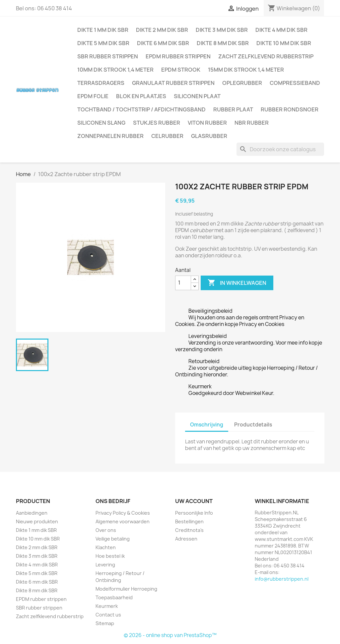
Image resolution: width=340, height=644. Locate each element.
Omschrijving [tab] (207, 425)
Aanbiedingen (32, 513)
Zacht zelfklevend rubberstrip (266, 56)
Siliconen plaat (197, 96)
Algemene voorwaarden (123, 521)
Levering (105, 565)
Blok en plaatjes (141, 96)
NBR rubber (252, 123)
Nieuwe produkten (37, 521)
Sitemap (105, 623)
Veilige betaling (113, 539)
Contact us (108, 615)
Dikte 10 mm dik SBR (284, 43)
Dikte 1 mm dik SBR (103, 30)
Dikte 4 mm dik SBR (281, 30)
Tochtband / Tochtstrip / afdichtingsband (141, 109)
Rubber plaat (233, 109)
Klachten (106, 547)
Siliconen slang (101, 123)
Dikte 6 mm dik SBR (163, 43)
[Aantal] (183, 283)
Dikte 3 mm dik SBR (222, 30)
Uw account (194, 501)
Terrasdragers (101, 83)
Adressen (186, 539)
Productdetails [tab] (253, 425)
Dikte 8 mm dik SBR (223, 43)
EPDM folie (93, 96)
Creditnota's (189, 530)
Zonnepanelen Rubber (110, 136)
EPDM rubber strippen (178, 56)
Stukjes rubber (157, 123)
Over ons (106, 530)
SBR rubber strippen (108, 56)
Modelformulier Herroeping (126, 589)
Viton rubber (207, 123)
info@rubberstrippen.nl (282, 579)
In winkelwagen (237, 283)
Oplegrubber (242, 83)
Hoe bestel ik (110, 556)
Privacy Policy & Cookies (123, 513)
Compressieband (295, 83)
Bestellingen (189, 521)
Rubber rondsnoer (290, 109)
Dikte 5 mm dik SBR (103, 43)
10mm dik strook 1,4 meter (115, 70)
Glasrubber (209, 136)
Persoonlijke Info (194, 513)
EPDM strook (181, 70)
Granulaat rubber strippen (173, 83)
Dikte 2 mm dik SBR (162, 30)
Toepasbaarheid (114, 597)
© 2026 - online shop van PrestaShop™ (170, 635)
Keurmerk (107, 606)
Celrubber (167, 136)
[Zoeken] (280, 149)
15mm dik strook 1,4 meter (246, 70)
